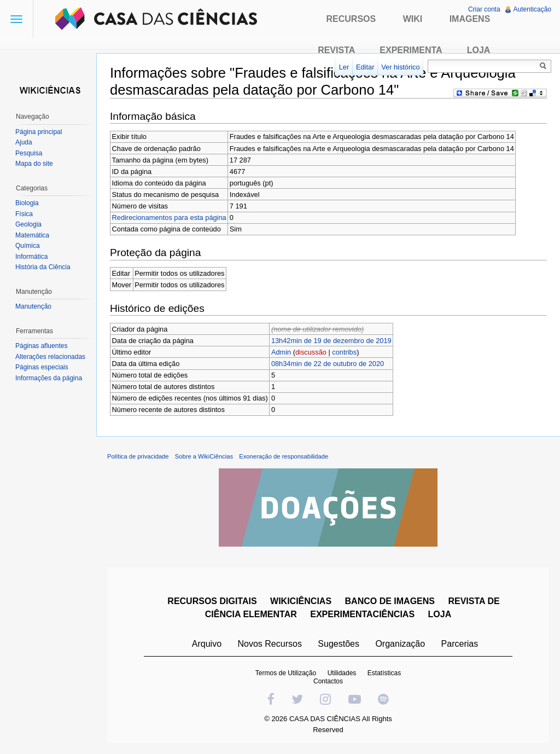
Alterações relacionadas (50, 357)
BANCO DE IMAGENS (390, 601)
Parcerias (460, 644)
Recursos (351, 19)
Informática (31, 257)
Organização (400, 644)
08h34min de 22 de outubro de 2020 (328, 364)
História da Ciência (43, 267)
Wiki (413, 19)
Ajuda (24, 142)
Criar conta (484, 9)
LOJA (440, 614)
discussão (311, 352)
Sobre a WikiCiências (204, 456)
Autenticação (532, 9)
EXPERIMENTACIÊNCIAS (362, 614)
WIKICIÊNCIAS (301, 601)
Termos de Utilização (286, 673)
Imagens (470, 19)
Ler (344, 67)
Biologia (27, 203)
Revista (336, 50)
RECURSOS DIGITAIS (212, 601)
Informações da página (49, 378)
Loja (479, 50)
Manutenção (33, 306)
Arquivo (207, 644)
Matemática (32, 235)
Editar (365, 67)
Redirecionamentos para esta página (169, 217)
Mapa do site (34, 164)
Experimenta (411, 50)
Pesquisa (29, 153)
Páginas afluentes (41, 346)
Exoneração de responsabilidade (284, 456)
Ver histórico (400, 67)
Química (28, 246)
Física (24, 214)
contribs (344, 352)
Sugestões (339, 644)
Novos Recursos (270, 644)
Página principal (39, 132)
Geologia (28, 224)
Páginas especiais (42, 367)
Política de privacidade (138, 456)
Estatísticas (384, 673)
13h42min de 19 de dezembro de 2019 (331, 341)
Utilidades (342, 673)
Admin (281, 352)
